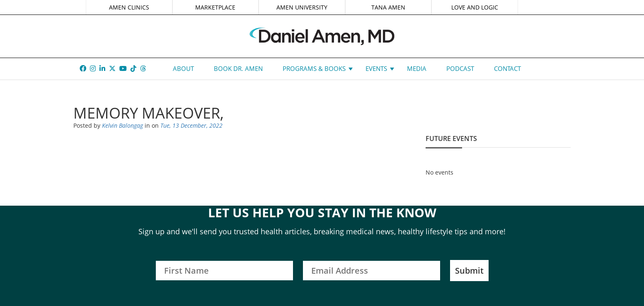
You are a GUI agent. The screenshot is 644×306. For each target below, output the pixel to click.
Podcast (460, 68)
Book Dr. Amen (238, 68)
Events (376, 68)
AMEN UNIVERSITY (302, 7)
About (183, 68)
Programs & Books (314, 68)
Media (417, 68)
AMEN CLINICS (129, 7)
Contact (507, 68)
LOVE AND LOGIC (475, 7)
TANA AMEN (388, 7)
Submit (469, 271)
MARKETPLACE (215, 7)
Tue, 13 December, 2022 (191, 125)
